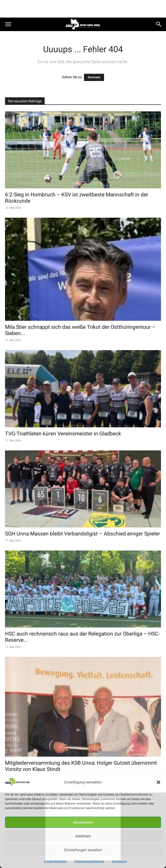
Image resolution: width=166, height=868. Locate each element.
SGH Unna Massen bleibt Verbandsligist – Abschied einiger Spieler (82, 534)
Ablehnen (83, 836)
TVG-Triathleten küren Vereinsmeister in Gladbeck (63, 434)
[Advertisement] (83, 9)
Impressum (119, 861)
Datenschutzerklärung (89, 861)
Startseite (94, 77)
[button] (158, 782)
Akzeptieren (83, 822)
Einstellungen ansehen (83, 850)
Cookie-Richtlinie (55, 861)
